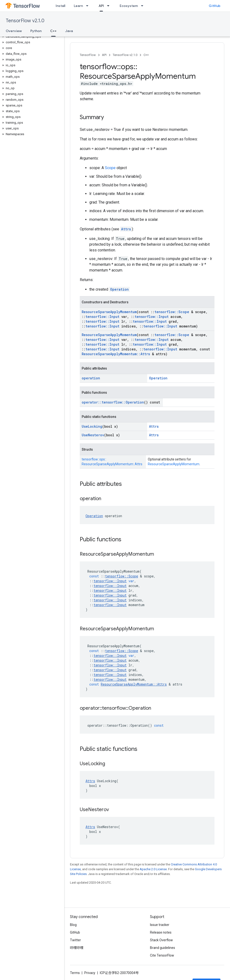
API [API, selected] (101, 6)
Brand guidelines (163, 948)
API (104, 55)
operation (91, 378)
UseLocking (92, 426)
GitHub (215, 6)
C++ (146, 55)
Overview (14, 31)
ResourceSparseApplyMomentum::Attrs (116, 354)
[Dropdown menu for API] (110, 6)
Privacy (90, 973)
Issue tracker (160, 925)
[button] (31, 37)
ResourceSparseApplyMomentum (109, 312)
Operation (119, 289)
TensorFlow (88, 55)
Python (36, 31)
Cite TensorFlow (162, 955)
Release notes (161, 932)
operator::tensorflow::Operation (113, 402)
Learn (78, 6)
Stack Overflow (161, 940)
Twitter (75, 940)
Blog (73, 925)
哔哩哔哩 (77, 948)
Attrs (126, 229)
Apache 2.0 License (153, 869)
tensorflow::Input (102, 317)
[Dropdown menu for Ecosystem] (144, 6)
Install (60, 6)
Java (69, 31)
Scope (110, 168)
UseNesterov (93, 435)
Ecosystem (129, 6)
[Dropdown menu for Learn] (89, 6)
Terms (75, 973)
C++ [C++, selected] (53, 31)
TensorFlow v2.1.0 (25, 21)
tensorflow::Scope (172, 312)
